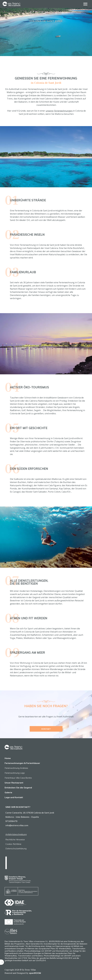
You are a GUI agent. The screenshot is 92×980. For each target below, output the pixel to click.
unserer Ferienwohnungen (59, 111)
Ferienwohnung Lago (15, 773)
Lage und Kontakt (14, 797)
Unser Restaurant (14, 783)
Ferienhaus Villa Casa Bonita (18, 778)
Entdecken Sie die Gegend (18, 788)
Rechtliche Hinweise (15, 839)
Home (8, 758)
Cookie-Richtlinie (13, 844)
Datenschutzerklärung (16, 848)
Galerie (8, 792)
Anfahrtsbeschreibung (16, 834)
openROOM (35, 973)
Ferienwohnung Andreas (16, 768)
